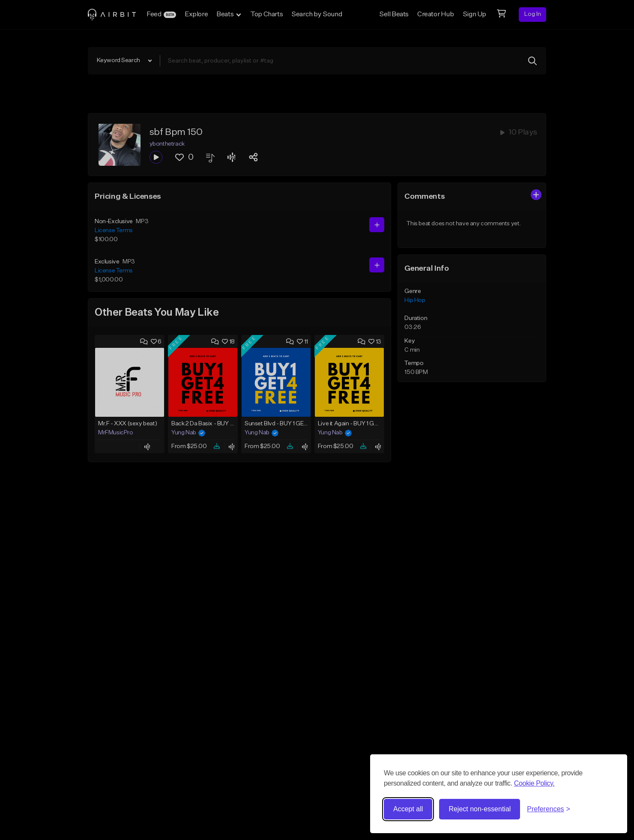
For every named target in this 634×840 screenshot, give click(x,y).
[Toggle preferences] (549, 809)
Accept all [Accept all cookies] (408, 809)
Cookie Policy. (534, 783)
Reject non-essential (480, 809)
